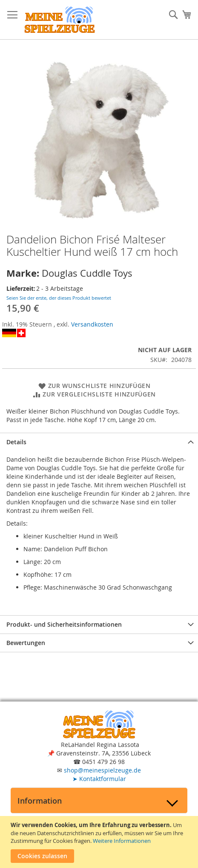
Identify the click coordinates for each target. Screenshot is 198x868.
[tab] (99, 442)
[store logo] (60, 20)
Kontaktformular (99, 779)
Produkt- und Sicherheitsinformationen (64, 624)
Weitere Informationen (122, 841)
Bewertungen (26, 643)
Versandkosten (92, 324)
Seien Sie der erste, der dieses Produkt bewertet (59, 298)
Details (16, 442)
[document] (100, 842)
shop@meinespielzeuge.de (102, 770)
